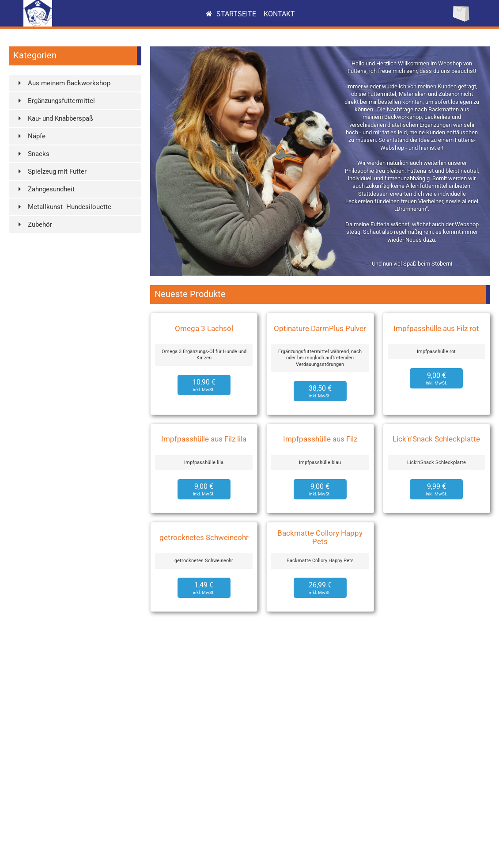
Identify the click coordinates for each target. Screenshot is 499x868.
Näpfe (30, 136)
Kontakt (279, 14)
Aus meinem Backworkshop (63, 83)
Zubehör (34, 225)
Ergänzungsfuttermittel (55, 101)
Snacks (32, 154)
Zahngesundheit (45, 189)
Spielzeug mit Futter (51, 171)
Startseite (231, 14)
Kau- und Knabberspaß (54, 118)
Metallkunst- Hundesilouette (63, 207)
